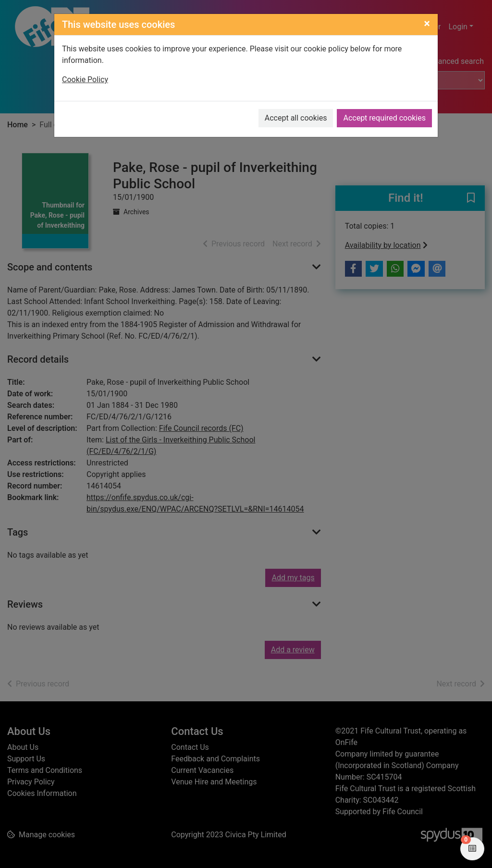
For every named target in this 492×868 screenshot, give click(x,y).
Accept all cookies (296, 118)
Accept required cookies (384, 118)
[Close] (427, 24)
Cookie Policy (85, 79)
